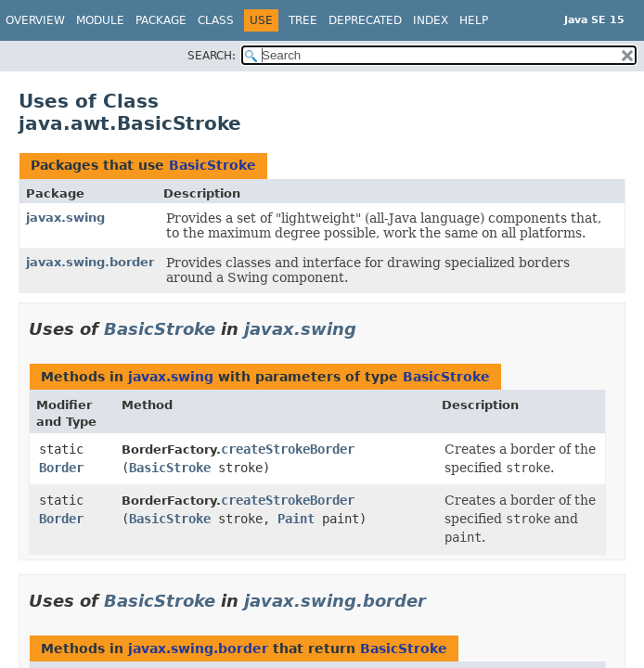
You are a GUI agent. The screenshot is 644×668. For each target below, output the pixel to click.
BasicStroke (213, 165)
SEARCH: (212, 56)
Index (431, 20)
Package (161, 20)
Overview (35, 20)
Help (474, 20)
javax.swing (65, 218)
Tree (303, 20)
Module (100, 20)
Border (61, 468)
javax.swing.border (90, 262)
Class (216, 20)
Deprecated (365, 20)
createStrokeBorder (288, 449)
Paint (296, 519)
